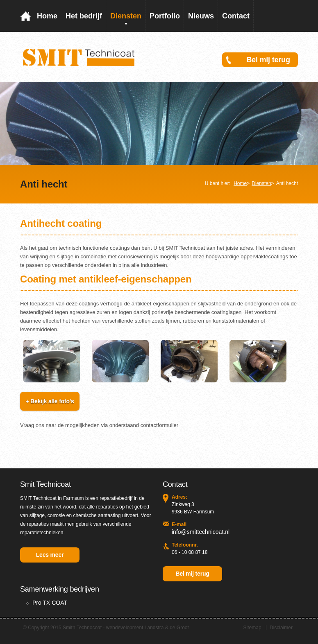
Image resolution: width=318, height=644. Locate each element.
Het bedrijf (84, 16)
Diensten (126, 16)
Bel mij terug (268, 60)
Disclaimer (281, 628)
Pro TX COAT (50, 603)
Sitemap (252, 628)
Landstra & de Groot (167, 628)
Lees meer (50, 555)
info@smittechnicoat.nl (201, 532)
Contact (236, 16)
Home (47, 16)
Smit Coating (79, 57)
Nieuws (201, 16)
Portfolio (165, 16)
